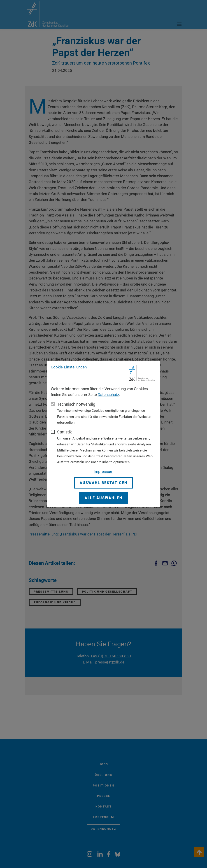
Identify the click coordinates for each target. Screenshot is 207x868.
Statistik (64, 432)
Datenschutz (108, 395)
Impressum (103, 472)
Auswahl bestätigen (103, 483)
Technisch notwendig (76, 404)
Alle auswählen (103, 498)
